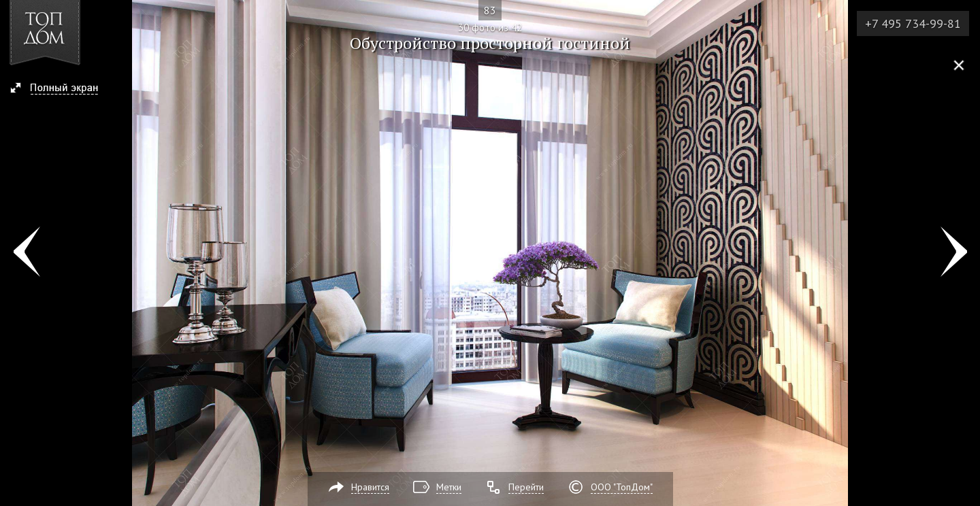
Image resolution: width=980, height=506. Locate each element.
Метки (449, 487)
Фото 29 (26, 253)
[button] (60, 89)
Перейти (526, 487)
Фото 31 (954, 253)
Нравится (370, 487)
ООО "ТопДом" (622, 487)
